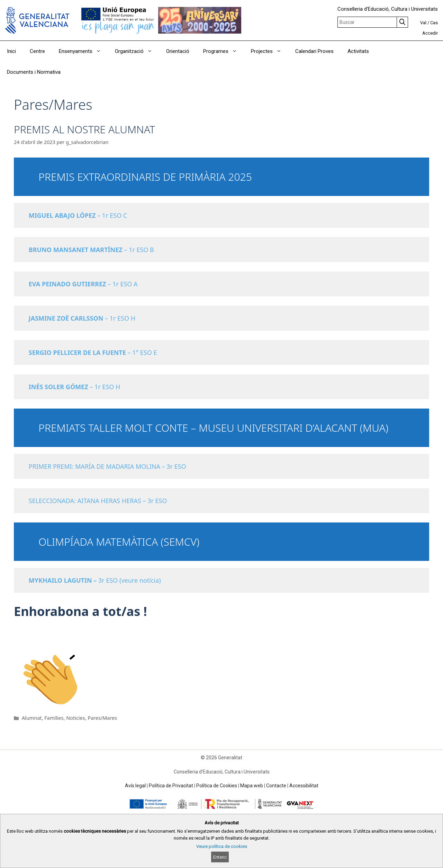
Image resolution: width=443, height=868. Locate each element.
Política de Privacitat (171, 786)
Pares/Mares (102, 718)
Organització (137, 51)
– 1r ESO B (91, 250)
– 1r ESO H (82, 318)
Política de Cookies (217, 786)
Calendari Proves (314, 51)
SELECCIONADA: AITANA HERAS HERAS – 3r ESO (98, 501)
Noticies (75, 718)
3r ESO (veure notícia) (95, 580)
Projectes (270, 51)
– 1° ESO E (93, 352)
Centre (37, 51)
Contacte (276, 786)
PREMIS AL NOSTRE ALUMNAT (84, 129)
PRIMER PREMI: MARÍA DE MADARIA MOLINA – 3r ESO (107, 466)
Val (423, 23)
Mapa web (252, 786)
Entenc (220, 857)
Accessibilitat (304, 786)
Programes (224, 51)
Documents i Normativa (34, 72)
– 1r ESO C (78, 215)
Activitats (358, 51)
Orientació (178, 51)
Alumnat (32, 718)
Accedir (430, 33)
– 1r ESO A (85, 284)
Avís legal (135, 786)
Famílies (54, 718)
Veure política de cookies (222, 846)
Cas (434, 23)
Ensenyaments (83, 51)
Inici (11, 51)
